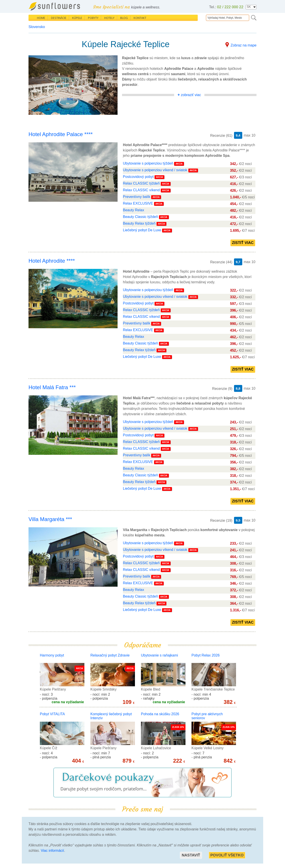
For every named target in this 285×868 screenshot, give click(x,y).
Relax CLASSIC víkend (141, 190)
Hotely (109, 18)
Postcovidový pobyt (138, 177)
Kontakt (140, 18)
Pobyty (93, 18)
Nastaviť (191, 855)
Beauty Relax (133, 210)
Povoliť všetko (227, 855)
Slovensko (37, 27)
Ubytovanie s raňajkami (159, 655)
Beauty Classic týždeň (140, 217)
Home (41, 18)
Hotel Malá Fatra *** (52, 387)
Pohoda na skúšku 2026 (160, 714)
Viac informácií (52, 851)
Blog (124, 18)
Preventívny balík (137, 197)
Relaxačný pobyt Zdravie (110, 655)
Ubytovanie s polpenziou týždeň (149, 163)
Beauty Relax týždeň (140, 223)
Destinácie (59, 18)
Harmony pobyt (52, 655)
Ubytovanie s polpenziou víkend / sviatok (156, 170)
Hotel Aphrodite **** (52, 261)
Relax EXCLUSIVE (138, 203)
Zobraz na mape (243, 45)
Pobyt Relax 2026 (206, 655)
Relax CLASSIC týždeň (141, 183)
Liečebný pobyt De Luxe (142, 230)
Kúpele (77, 18)
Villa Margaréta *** (50, 519)
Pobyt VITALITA (52, 714)
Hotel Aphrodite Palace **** (61, 134)
